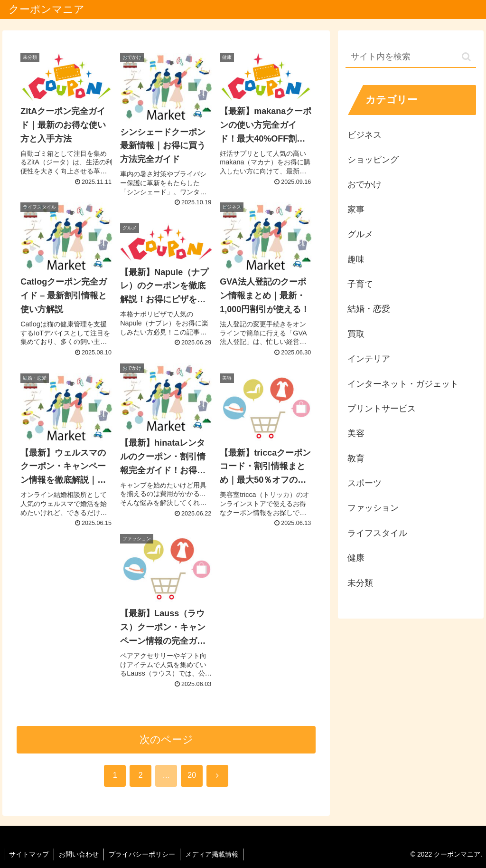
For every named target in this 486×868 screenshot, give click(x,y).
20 (192, 775)
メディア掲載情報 (212, 854)
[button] (466, 57)
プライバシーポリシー (142, 854)
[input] (411, 57)
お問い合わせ (79, 854)
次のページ (166, 739)
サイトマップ (29, 854)
